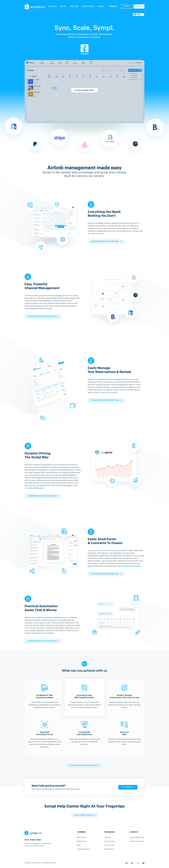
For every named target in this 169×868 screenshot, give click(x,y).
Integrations (88, 6)
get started (128, 787)
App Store (74, 6)
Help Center (109, 849)
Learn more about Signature (128, 566)
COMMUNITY (113, 6)
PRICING (63, 6)
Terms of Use (109, 845)
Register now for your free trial (106, 241)
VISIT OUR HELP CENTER (84, 815)
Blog (79, 845)
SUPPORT (101, 6)
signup (127, 6)
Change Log (82, 841)
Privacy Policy (110, 841)
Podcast (108, 837)
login (139, 6)
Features (53, 6)
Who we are (81, 837)
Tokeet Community (137, 841)
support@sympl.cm (137, 837)
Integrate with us (83, 849)
